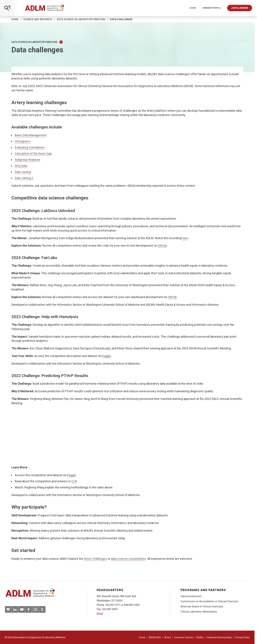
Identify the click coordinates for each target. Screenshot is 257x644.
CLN (74, 481)
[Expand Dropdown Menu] (61, 42)
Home (15, 19)
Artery (168, 637)
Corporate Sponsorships (219, 637)
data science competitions (128, 559)
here (185, 238)
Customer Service (184, 637)
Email (100, 613)
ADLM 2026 (155, 637)
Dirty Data (21, 166)
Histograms (23, 141)
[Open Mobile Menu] (7, 8)
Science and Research (38, 19)
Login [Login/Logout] (193, 8)
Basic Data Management (31, 135)
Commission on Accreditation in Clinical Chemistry (210, 601)
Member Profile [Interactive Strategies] (212, 8)
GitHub (162, 246)
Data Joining (23, 172)
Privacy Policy (242, 637)
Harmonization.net (191, 596)
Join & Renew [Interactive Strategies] (240, 8)
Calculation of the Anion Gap (33, 154)
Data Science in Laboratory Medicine (81, 19)
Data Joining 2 (24, 178)
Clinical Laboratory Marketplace (199, 612)
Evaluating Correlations (30, 147)
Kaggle (107, 356)
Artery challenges (95, 559)
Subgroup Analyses (27, 160)
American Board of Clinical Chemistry (202, 607)
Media (200, 637)
